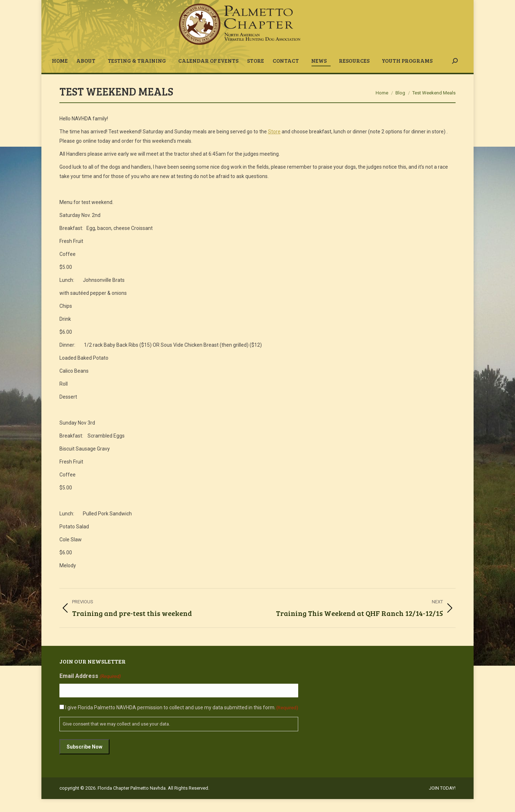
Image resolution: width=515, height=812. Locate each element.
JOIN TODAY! (411, 7)
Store (274, 145)
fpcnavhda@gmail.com (90, 7)
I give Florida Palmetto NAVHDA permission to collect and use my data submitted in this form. (182, 720)
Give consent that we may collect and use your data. (116, 737)
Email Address (90, 689)
